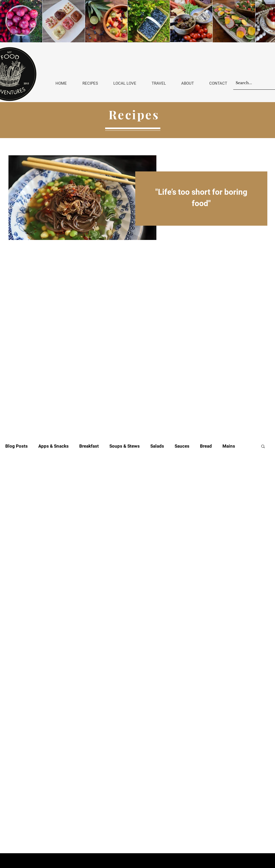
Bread (206, 446)
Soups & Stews (125, 446)
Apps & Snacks (53, 446)
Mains (229, 446)
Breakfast (89, 446)
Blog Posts (17, 446)
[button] (263, 447)
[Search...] (251, 83)
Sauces (182, 446)
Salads (157, 446)
